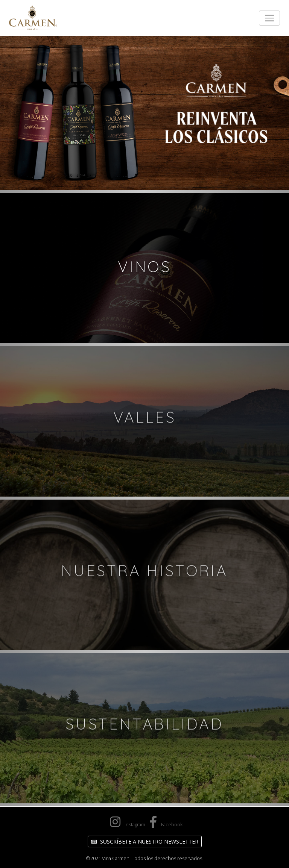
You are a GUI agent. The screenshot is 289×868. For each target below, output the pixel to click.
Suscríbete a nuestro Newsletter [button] (145, 841)
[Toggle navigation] (269, 18)
